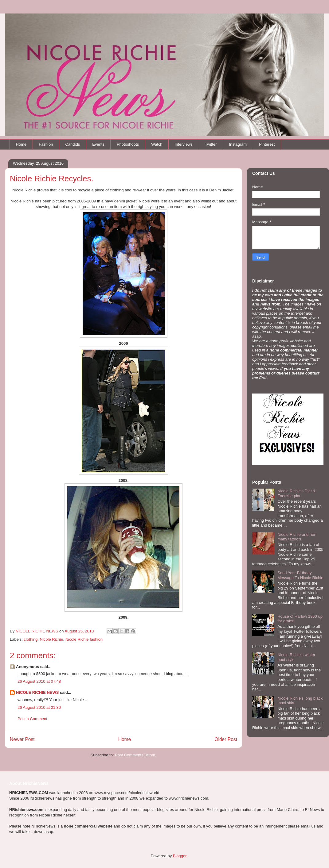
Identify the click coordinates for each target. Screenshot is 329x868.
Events (98, 144)
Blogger (180, 856)
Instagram (238, 144)
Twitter (211, 144)
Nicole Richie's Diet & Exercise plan (296, 493)
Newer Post (22, 739)
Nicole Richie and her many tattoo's (296, 537)
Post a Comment (32, 719)
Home (21, 144)
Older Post (226, 739)
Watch (157, 144)
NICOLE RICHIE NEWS (37, 692)
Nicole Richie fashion (84, 639)
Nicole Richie (52, 639)
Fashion (46, 144)
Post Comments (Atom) (136, 755)
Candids (72, 144)
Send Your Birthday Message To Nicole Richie (300, 575)
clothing (31, 639)
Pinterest (267, 144)
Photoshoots (128, 144)
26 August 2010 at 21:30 (39, 707)
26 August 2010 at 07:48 (39, 681)
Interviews (184, 144)
